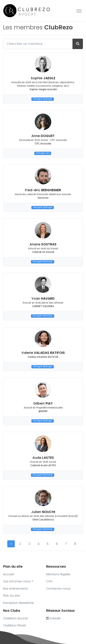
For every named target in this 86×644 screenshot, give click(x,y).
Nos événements (15, 589)
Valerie (43, 353)
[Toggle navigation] (79, 11)
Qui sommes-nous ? (18, 581)
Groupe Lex (43, 153)
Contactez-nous (58, 589)
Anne (43, 136)
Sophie (43, 78)
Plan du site (11, 596)
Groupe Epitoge (43, 99)
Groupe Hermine (43, 262)
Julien (43, 512)
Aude (43, 458)
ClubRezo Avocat (15, 618)
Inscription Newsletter (19, 603)
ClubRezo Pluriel (14, 625)
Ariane (43, 244)
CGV (49, 581)
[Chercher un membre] (38, 44)
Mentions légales (58, 574)
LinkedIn (53, 618)
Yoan (43, 299)
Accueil (8, 574)
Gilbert (43, 403)
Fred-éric (43, 190)
